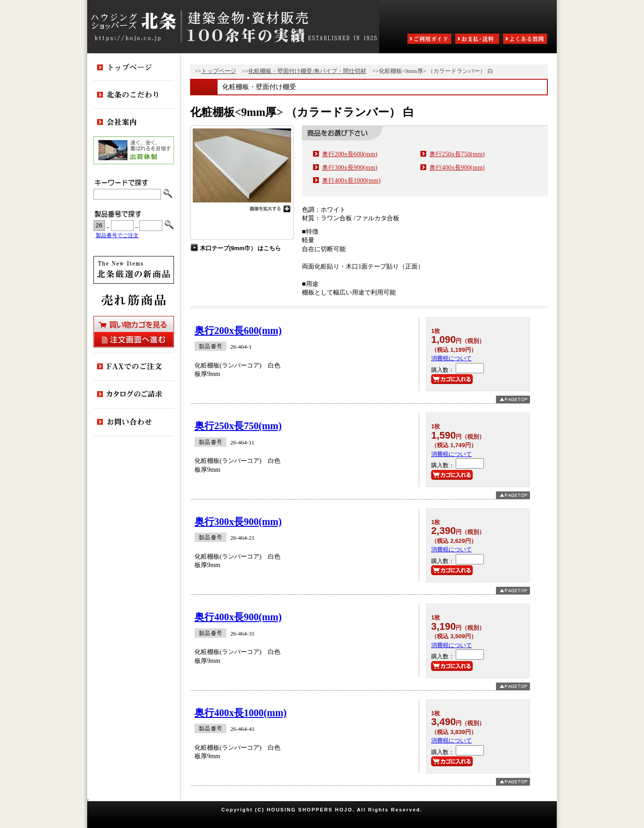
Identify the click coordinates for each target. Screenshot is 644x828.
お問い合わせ (134, 423)
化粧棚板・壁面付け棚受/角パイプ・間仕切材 (307, 71)
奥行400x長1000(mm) (351, 180)
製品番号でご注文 (117, 236)
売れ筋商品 (134, 300)
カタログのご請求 (134, 395)
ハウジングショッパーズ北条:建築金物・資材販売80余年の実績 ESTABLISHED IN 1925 (233, 27)
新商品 (134, 270)
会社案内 (134, 123)
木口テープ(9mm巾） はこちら (240, 248)
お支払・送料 (478, 40)
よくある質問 (526, 40)
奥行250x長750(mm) (457, 154)
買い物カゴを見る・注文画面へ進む (134, 332)
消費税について (451, 358)
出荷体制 (134, 150)
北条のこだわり (134, 95)
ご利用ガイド (430, 40)
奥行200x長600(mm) (350, 154)
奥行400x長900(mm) (457, 167)
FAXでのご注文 (134, 367)
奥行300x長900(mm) (350, 167)
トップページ (219, 71)
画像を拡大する (242, 208)
